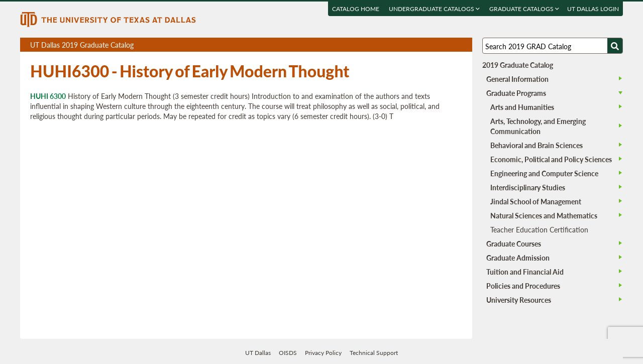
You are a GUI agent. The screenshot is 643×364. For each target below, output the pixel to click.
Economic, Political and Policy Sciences (551, 159)
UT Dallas (258, 353)
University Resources (519, 300)
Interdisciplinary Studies (528, 187)
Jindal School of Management (536, 201)
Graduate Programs (516, 93)
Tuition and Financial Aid (525, 272)
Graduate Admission (518, 258)
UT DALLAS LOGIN (593, 9)
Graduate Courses (514, 244)
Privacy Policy (323, 353)
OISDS (288, 353)
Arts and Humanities (522, 107)
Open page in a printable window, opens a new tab (451, 45)
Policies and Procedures (523, 286)
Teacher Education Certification (539, 229)
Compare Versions (463, 45)
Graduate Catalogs (524, 9)
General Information (517, 79)
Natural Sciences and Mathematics (544, 215)
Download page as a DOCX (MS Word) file (440, 45)
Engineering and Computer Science (544, 173)
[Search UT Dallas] (553, 46)
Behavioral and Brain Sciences (537, 145)
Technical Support (374, 353)
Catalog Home (356, 9)
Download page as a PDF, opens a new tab (428, 45)
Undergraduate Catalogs (434, 9)
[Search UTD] (615, 46)
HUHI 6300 (48, 96)
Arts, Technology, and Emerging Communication (538, 126)
